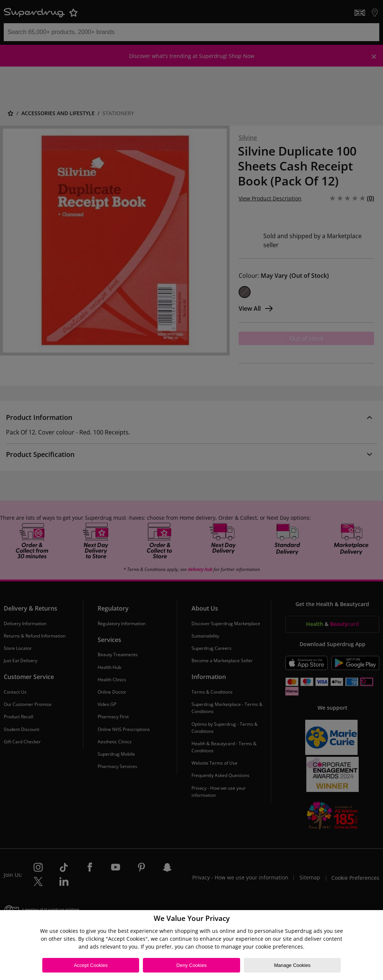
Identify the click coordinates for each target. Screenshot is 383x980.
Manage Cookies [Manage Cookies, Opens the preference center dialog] (292, 965)
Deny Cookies (192, 965)
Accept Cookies (91, 965)
